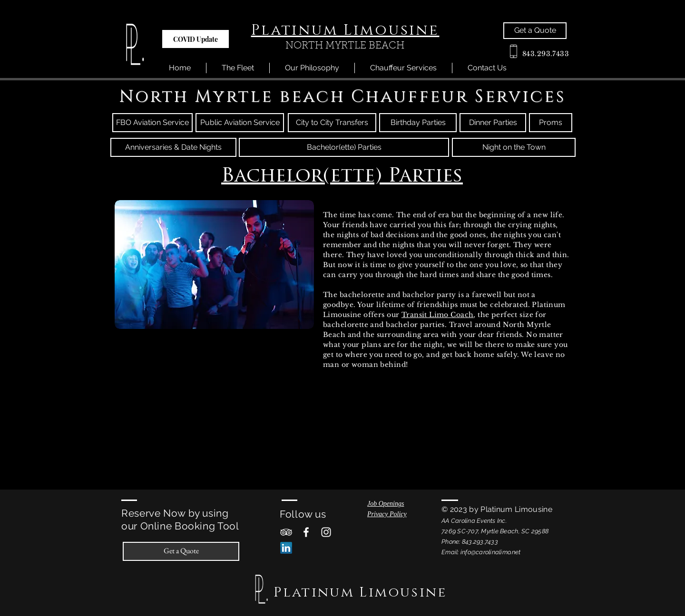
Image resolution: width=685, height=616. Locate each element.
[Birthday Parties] (418, 123)
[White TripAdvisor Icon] (286, 532)
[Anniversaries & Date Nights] (173, 147)
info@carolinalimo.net (490, 552)
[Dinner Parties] (493, 123)
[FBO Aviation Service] (152, 123)
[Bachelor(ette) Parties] (344, 147)
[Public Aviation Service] (240, 123)
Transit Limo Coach (438, 315)
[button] (196, 39)
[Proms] (551, 123)
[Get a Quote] (535, 31)
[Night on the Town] (514, 147)
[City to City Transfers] (332, 123)
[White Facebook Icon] (306, 532)
